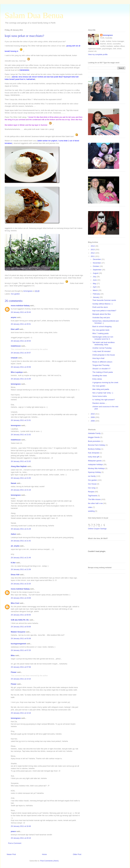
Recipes (91, 492)
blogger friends (94, 437)
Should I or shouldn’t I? (101, 369)
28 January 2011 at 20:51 (21, 324)
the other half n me (95, 503)
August (96, 273)
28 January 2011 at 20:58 (21, 367)
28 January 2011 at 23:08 (21, 598)
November (97, 263)
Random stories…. (100, 403)
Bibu (13, 655)
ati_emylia (15, 546)
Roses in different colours (102, 362)
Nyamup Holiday (94, 472)
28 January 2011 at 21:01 (21, 420)
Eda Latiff (15, 329)
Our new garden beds (101, 330)
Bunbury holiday (94, 449)
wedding (91, 511)
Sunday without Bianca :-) (102, 304)
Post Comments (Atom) (49, 861)
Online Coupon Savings (97, 529)
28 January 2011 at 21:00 (21, 379)
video (90, 507)
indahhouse (16, 346)
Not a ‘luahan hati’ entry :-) (103, 393)
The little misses (94, 499)
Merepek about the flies (101, 314)
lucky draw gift (94, 457)
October (96, 266)
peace (13, 831)
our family (92, 476)
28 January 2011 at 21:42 (21, 541)
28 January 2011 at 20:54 (21, 341)
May (95, 284)
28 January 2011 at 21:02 (21, 435)
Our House (92, 484)
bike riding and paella (101, 389)
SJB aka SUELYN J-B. (20, 620)
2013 (93, 250)
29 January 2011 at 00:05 (21, 615)
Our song (92, 488)
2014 (93, 246)
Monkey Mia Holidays (96, 468)
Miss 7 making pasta (100, 333)
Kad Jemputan (94, 453)
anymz (14, 317)
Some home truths (100, 396)
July (95, 277)
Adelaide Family (94, 433)
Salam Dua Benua (34, 15)
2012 (93, 253)
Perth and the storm (100, 307)
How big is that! (98, 358)
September (97, 270)
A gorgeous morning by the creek (105, 382)
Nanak (13, 483)
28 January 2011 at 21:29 (21, 529)
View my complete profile (98, 54)
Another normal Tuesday (102, 348)
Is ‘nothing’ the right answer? (104, 400)
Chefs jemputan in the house (104, 355)
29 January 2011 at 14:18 (21, 713)
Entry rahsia (97, 379)
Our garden (15, 294)
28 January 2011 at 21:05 (21, 478)
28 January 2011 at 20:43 (21, 312)
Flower (14, 672)
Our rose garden (99, 386)
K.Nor (13, 563)
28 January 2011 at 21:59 (21, 569)
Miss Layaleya (17, 372)
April (95, 287)
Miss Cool (15, 603)
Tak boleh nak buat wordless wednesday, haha (103, 343)
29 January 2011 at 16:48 (21, 826)
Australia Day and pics (101, 317)
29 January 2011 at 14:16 (21, 679)
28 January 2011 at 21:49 (21, 558)
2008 (93, 421)
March (96, 290)
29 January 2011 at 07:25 (21, 650)
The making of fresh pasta (103, 372)
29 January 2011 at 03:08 (21, 627)
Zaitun (13, 534)
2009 (93, 417)
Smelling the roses (100, 376)
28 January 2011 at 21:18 (21, 490)
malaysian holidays (95, 464)
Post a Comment (15, 843)
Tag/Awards (93, 496)
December (97, 259)
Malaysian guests (95, 461)
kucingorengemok (18, 644)
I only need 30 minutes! (101, 351)
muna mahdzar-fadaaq (20, 306)
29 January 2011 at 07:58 (21, 667)
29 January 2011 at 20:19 (21, 838)
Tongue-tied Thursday (101, 365)
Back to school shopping (102, 326)
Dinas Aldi (15, 575)
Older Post (77, 854)
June (95, 280)
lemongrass (16, 384)
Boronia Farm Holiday (97, 445)
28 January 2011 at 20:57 (21, 353)
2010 (93, 414)
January (96, 297)
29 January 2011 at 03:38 (21, 638)
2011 (93, 256)
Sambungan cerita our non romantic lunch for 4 (103, 338)
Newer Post (11, 854)
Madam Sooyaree (18, 632)
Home (44, 854)
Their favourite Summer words (104, 300)
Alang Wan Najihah (19, 466)
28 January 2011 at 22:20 (21, 584)
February (97, 294)
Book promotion (94, 441)
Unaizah (14, 358)
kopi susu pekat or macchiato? (104, 311)
